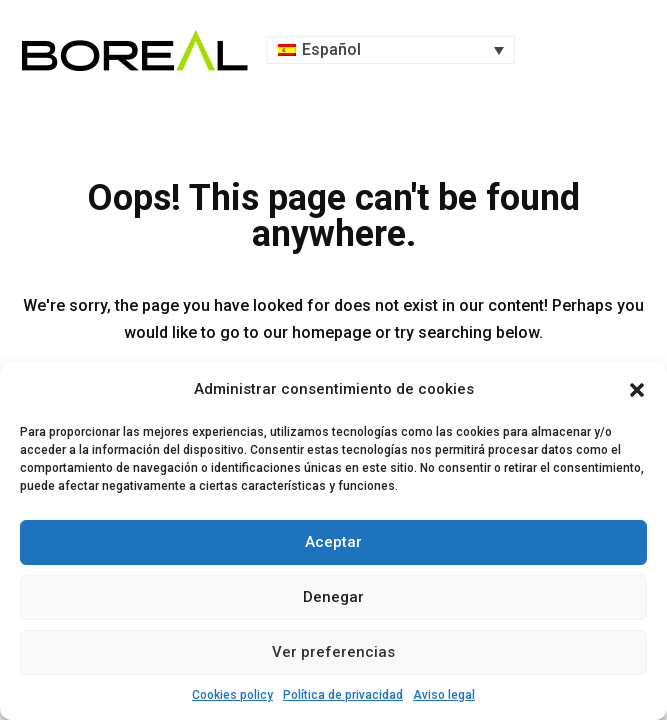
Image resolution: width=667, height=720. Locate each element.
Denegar (333, 597)
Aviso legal (444, 695)
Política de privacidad (343, 695)
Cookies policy (232, 695)
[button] (637, 390)
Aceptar (333, 542)
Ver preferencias (333, 652)
